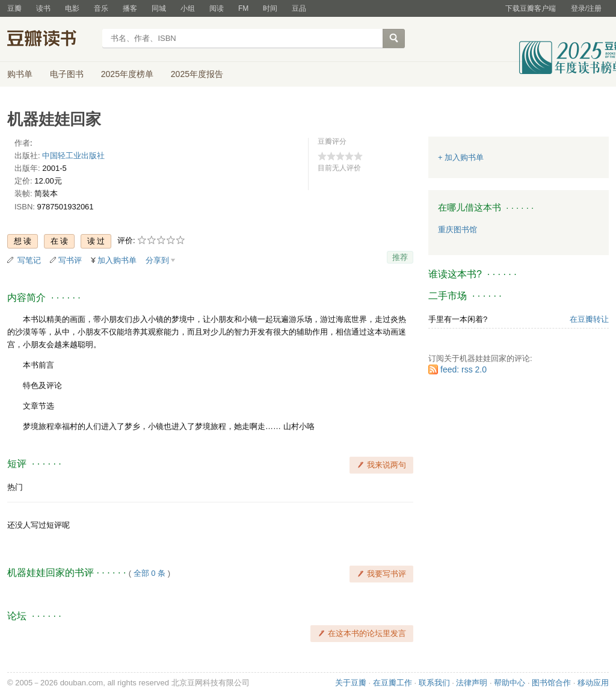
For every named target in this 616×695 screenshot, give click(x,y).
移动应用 (593, 683)
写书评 (70, 260)
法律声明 (472, 683)
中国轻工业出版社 (73, 156)
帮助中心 (510, 683)
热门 (15, 487)
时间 (270, 8)
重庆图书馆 (457, 230)
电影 (72, 8)
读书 (43, 8)
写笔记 (29, 260)
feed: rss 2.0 (464, 369)
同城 (159, 8)
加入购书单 (117, 260)
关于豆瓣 (351, 683)
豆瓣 (14, 8)
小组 (188, 8)
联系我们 (434, 683)
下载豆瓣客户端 (531, 8)
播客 (130, 8)
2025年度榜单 (127, 74)
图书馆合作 (551, 683)
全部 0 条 (149, 573)
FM (243, 8)
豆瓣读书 (51, 40)
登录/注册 (586, 8)
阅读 (217, 8)
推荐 (400, 257)
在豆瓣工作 (393, 683)
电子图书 (67, 74)
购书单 (20, 74)
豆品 (299, 8)
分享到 (157, 260)
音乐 (101, 8)
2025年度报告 (197, 74)
